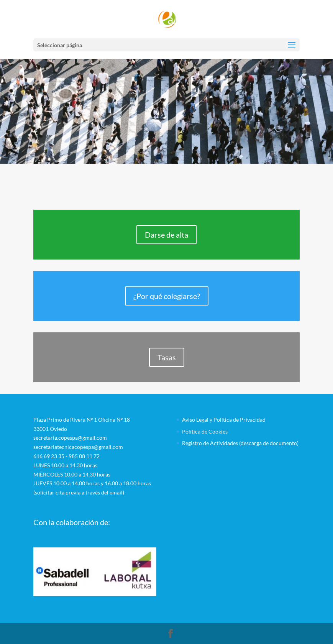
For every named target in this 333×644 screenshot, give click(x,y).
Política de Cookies (205, 431)
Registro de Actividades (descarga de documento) (240, 443)
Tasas (167, 357)
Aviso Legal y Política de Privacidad (224, 420)
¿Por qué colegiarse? (167, 296)
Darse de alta (166, 235)
